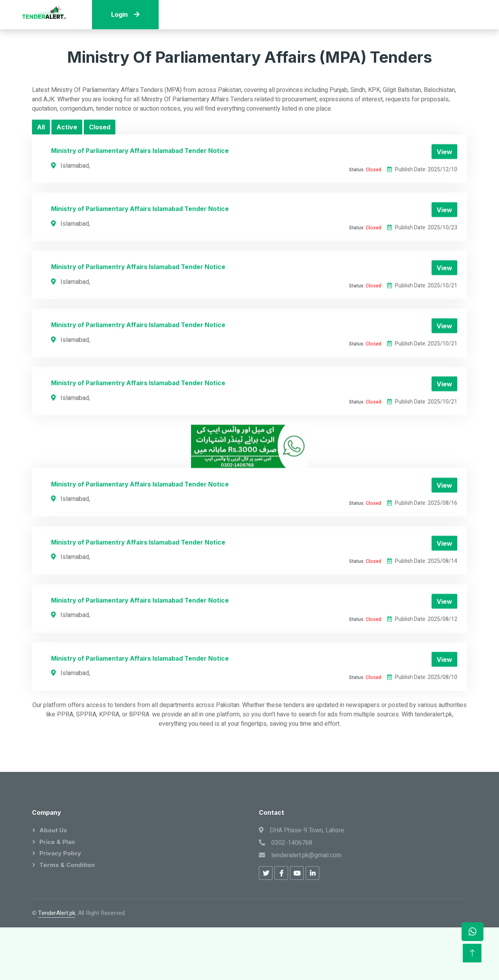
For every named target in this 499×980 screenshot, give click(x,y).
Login (125, 14)
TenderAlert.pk (57, 913)
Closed (100, 127)
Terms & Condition (67, 865)
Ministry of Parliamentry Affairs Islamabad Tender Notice (138, 312)
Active (67, 127)
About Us (53, 830)
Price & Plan (57, 842)
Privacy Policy (60, 853)
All (41, 127)
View (444, 196)
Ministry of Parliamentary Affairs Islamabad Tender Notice (140, 195)
